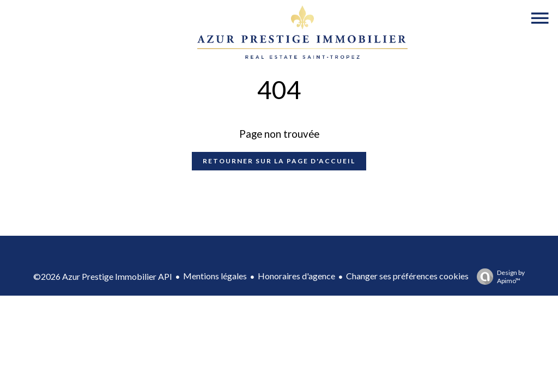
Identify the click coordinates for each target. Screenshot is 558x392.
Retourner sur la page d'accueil (279, 161)
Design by (498, 277)
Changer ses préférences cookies (407, 276)
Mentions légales (215, 276)
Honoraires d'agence (296, 276)
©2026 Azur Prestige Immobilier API (103, 276)
